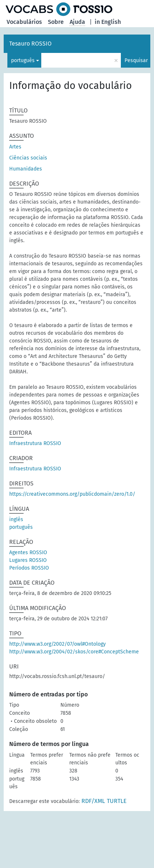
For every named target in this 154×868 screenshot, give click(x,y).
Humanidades (26, 169)
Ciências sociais (28, 158)
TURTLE (117, 801)
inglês (16, 519)
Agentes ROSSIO (28, 553)
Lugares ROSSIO (28, 560)
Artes (15, 147)
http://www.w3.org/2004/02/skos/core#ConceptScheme (74, 652)
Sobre (56, 22)
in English (108, 22)
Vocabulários (24, 22)
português (23, 60)
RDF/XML (93, 801)
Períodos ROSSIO (29, 568)
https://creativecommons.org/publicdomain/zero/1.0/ (72, 494)
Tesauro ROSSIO (30, 44)
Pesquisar (136, 60)
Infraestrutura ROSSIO (35, 443)
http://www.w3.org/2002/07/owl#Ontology (57, 644)
